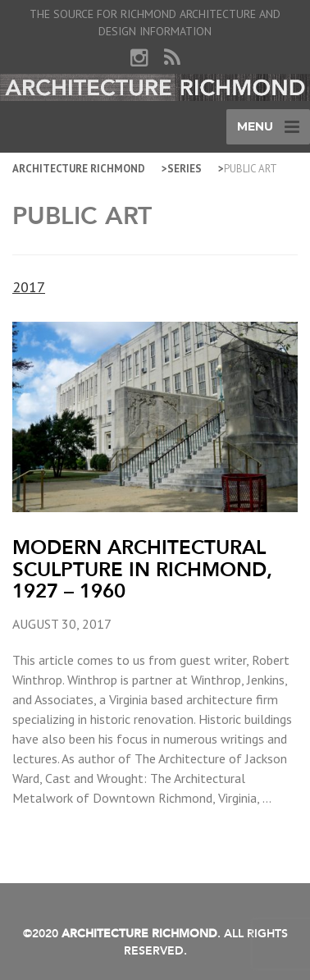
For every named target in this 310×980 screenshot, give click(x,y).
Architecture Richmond (79, 169)
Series (185, 169)
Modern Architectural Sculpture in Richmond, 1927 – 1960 (142, 569)
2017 (29, 287)
